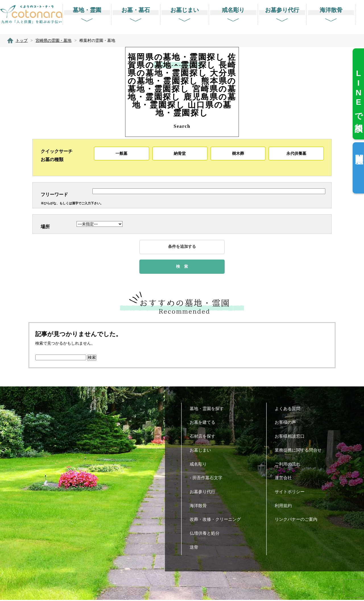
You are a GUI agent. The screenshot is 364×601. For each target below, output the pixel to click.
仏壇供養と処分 (207, 534)
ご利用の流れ (290, 465)
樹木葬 (238, 153)
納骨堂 (180, 153)
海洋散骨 (200, 507)
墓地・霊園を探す (209, 410)
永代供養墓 (296, 153)
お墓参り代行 (205, 493)
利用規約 (285, 507)
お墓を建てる (205, 423)
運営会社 (285, 479)
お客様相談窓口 (292, 437)
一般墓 (121, 153)
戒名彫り (200, 465)
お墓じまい (202, 451)
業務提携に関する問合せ (300, 451)
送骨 (196, 548)
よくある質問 (290, 410)
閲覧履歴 (359, 150)
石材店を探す (205, 437)
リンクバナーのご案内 (298, 520)
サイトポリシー (292, 493)
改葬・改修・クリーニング (217, 520)
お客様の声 (288, 423)
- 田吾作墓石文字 (208, 479)
